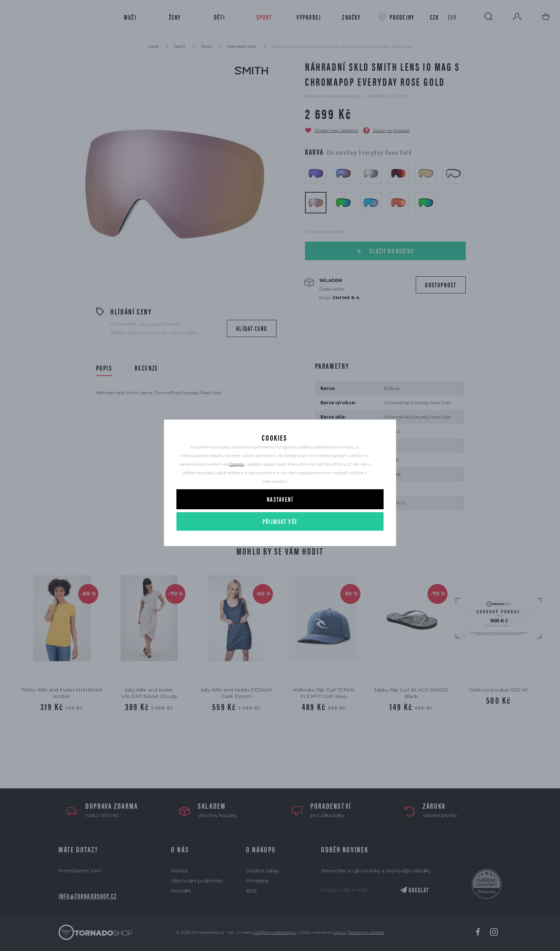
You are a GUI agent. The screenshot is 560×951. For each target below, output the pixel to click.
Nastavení (280, 519)
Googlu (237, 484)
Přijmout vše (280, 541)
